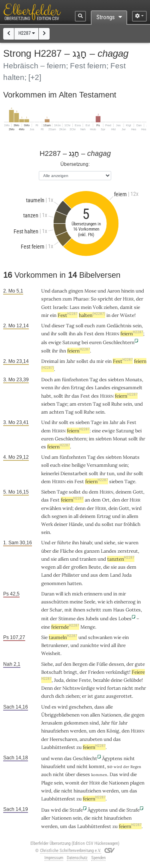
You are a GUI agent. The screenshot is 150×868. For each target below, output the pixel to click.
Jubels (92, 618)
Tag (70, 325)
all (76, 516)
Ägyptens (112, 758)
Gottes (133, 610)
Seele (90, 602)
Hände (76, 524)
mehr (140, 688)
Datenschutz (77, 858)
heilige (79, 465)
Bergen (80, 664)
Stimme (67, 618)
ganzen (92, 551)
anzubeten (91, 739)
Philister (71, 575)
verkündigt (117, 672)
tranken (88, 559)
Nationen (111, 715)
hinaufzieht (53, 766)
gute (140, 664)
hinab (86, 542)
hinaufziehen (55, 731)
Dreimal (50, 361)
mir (122, 594)
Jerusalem (52, 723)
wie (101, 602)
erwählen (51, 508)
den (116, 500)
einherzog (125, 602)
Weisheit (51, 653)
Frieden (96, 672)
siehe (110, 542)
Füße (102, 664)
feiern (132, 333)
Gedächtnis (119, 325)
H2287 (27, 33)
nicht (128, 688)
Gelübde (133, 680)
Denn (47, 688)
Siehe (47, 664)
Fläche (67, 551)
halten (92, 315)
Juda (127, 575)
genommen (54, 583)
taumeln (63, 637)
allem (133, 516)
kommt (97, 766)
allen (95, 715)
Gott (46, 307)
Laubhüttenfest (58, 747)
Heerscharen (63, 739)
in (115, 594)
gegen (138, 715)
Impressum (54, 858)
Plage (47, 783)
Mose (90, 291)
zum (67, 299)
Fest (68, 315)
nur (119, 524)
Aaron (114, 291)
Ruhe (117, 404)
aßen (63, 559)
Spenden (98, 858)
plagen (137, 783)
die (106, 567)
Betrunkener (55, 645)
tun (111, 473)
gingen (76, 291)
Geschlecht (85, 758)
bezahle (101, 680)
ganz (100, 696)
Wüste (127, 315)
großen (79, 567)
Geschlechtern (119, 342)
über (46, 551)
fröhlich (132, 524)
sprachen (51, 299)
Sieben (48, 492)
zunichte (89, 645)
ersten (85, 404)
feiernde (65, 627)
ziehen (111, 307)
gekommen (76, 723)
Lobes (125, 618)
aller (46, 818)
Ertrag (78, 387)
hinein (128, 291)
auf (59, 664)
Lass (75, 307)
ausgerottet (119, 696)
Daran (48, 594)
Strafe (76, 810)
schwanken (100, 637)
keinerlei (50, 473)
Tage (62, 404)
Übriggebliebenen (60, 715)
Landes (103, 387)
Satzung (71, 342)
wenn (57, 758)
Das (45, 810)
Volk (98, 307)
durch (48, 696)
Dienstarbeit (74, 473)
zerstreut (128, 551)
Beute (95, 567)
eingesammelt (127, 387)
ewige (55, 342)
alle (109, 707)
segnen (59, 516)
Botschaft (52, 672)
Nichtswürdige (79, 688)
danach (59, 291)
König (113, 731)
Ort (106, 500)
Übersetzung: (75, 164)
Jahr (71, 361)
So (94, 299)
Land (47, 575)
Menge (88, 627)
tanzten (121, 559)
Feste (85, 680)
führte (64, 542)
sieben (48, 404)
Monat (120, 439)
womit (72, 783)
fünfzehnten (75, 379)
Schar (56, 610)
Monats (134, 379)
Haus (119, 610)
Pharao (81, 299)
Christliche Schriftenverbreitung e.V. (71, 851)
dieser (58, 325)
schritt (94, 610)
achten (57, 412)
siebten (116, 379)
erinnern (93, 594)
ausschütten (55, 602)
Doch (47, 379)
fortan (114, 688)
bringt (70, 672)
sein (137, 325)
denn (80, 508)
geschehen (80, 707)
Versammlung (102, 465)
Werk (47, 524)
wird (105, 645)
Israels (60, 307)
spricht (105, 299)
